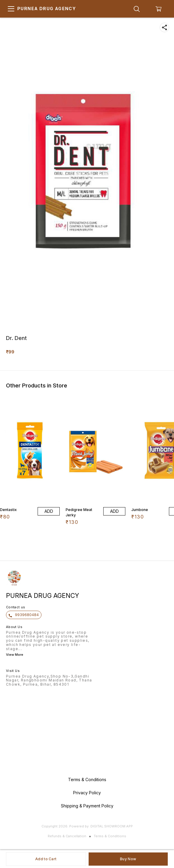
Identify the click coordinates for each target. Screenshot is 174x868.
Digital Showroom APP (112, 826)
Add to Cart (46, 859)
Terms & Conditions (110, 836)
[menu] (11, 9)
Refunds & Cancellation (67, 836)
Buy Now (128, 859)
